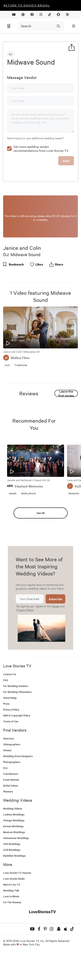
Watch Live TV (12, 911)
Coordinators (11, 800)
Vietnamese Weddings (16, 865)
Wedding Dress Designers (18, 783)
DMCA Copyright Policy (17, 742)
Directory (9, 765)
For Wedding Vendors (16, 713)
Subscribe (55, 626)
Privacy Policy (25, 637)
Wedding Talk (11, 917)
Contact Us (10, 701)
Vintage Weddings (14, 847)
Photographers (12, 789)
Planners (8, 818)
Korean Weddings (13, 853)
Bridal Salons (11, 812)
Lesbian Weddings (14, 841)
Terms (55, 633)
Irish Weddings (12, 871)
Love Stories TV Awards (17, 899)
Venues (7, 777)
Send (66, 187)
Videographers (12, 771)
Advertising (10, 724)
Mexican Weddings (14, 859)
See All (40, 540)
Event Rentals (11, 806)
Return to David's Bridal (27, 5)
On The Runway (12, 929)
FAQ (6, 707)
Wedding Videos (13, 835)
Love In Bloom (11, 923)
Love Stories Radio (14, 905)
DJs (5, 795)
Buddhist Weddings (14, 882)
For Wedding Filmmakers (17, 719)
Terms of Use (11, 748)
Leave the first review (66, 420)
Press (6, 730)
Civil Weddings (12, 876)
